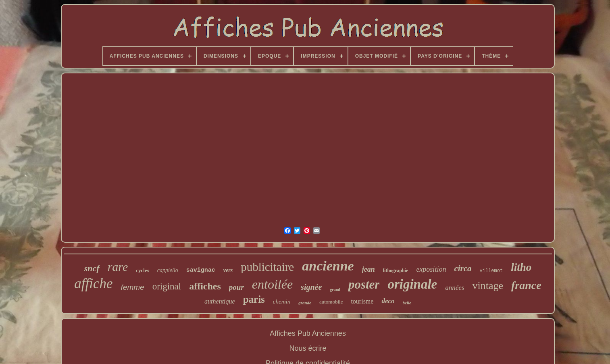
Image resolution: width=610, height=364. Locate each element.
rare (118, 267)
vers (228, 270)
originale (412, 284)
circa (463, 268)
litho (521, 267)
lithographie (396, 270)
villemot (491, 271)
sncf (92, 268)
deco (388, 301)
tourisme (362, 301)
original (167, 286)
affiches (205, 286)
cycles (142, 270)
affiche (93, 284)
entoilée (272, 284)
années (455, 288)
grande (305, 303)
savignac (201, 270)
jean (368, 269)
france (526, 285)
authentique (220, 301)
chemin (282, 302)
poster (364, 284)
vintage (488, 286)
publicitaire (267, 267)
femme (133, 287)
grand (335, 290)
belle (407, 303)
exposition (431, 269)
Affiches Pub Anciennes (308, 333)
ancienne (328, 266)
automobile (331, 302)
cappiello (168, 270)
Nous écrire (308, 348)
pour (236, 287)
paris (254, 299)
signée (311, 287)
